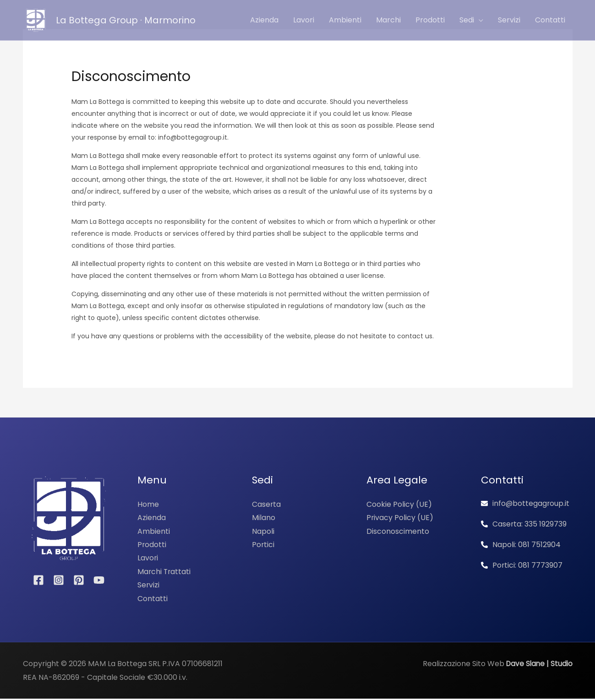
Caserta (267, 504)
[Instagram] (59, 580)
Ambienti (154, 531)
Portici (263, 545)
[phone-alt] (524, 524)
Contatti (153, 600)
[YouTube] (99, 580)
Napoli (263, 531)
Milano (264, 518)
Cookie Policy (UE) (399, 504)
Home (148, 504)
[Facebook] (38, 580)
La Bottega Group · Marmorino (126, 20)
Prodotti (152, 545)
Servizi (149, 586)
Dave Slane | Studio (538, 665)
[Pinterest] (79, 580)
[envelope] (526, 503)
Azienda (152, 518)
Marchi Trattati (165, 572)
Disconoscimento (398, 531)
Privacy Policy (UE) (400, 518)
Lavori (148, 559)
